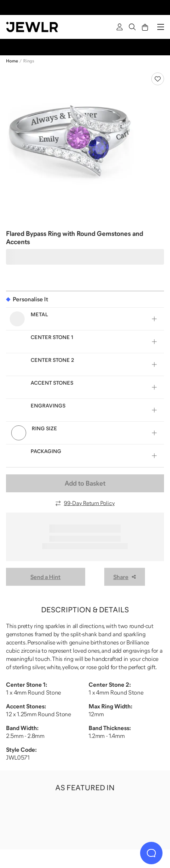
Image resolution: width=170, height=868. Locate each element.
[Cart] (145, 27)
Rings (29, 61)
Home (12, 61)
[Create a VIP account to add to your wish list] (158, 79)
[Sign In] (120, 27)
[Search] (132, 27)
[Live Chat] (151, 853)
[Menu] (161, 27)
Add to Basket (85, 483)
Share (125, 577)
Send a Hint (45, 577)
